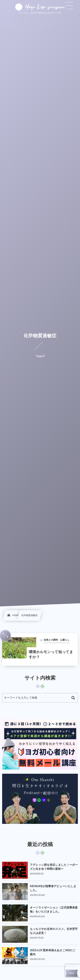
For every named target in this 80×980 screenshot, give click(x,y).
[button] (69, 6)
